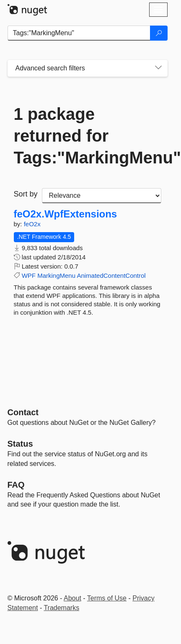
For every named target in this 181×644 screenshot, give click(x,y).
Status (20, 444)
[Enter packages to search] (79, 33)
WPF (29, 275)
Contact (23, 412)
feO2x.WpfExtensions (66, 214)
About (72, 598)
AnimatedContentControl (111, 275)
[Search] (159, 33)
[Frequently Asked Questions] (16, 485)
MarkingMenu (56, 275)
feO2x (32, 224)
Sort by (26, 194)
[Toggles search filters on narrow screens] (158, 68)
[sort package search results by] (102, 196)
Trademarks (61, 608)
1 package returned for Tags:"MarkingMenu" (88, 136)
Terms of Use (107, 598)
